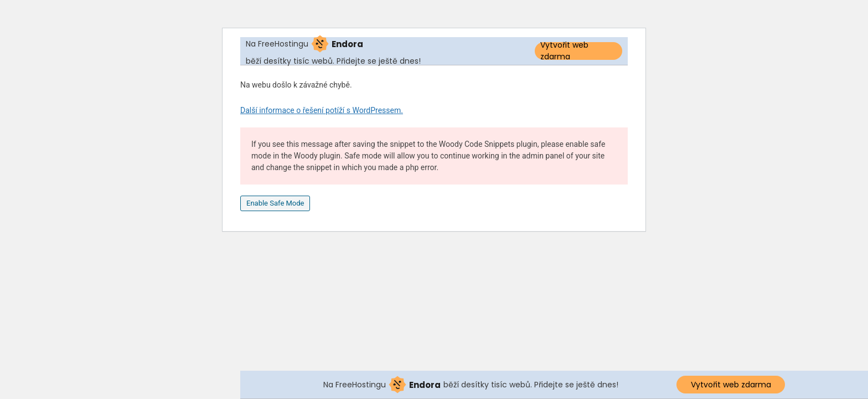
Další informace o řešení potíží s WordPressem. (322, 110)
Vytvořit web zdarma (564, 51)
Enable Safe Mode (275, 203)
